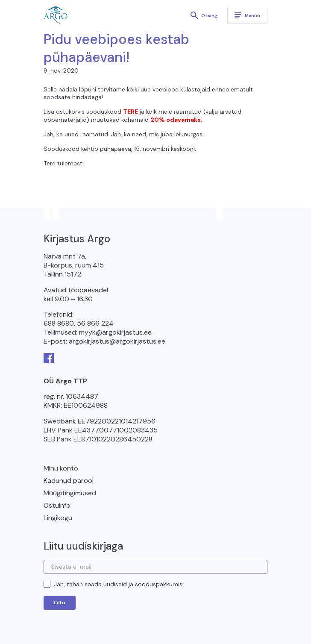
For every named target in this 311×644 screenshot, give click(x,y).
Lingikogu (58, 518)
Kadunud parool (69, 481)
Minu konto (61, 468)
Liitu (60, 603)
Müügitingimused (70, 493)
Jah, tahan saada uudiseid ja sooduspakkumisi (119, 584)
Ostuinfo (57, 505)
